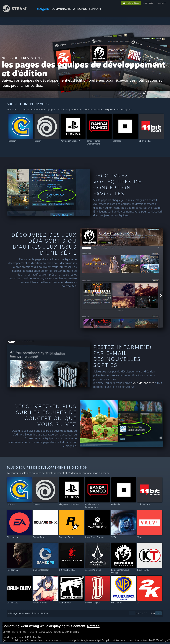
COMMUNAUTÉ (61, 9)
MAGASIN (43, 9)
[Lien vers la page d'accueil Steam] (17, 11)
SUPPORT (95, 9)
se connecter (148, 3)
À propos (80, 9)
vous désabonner (143, 383)
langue (161, 3)
